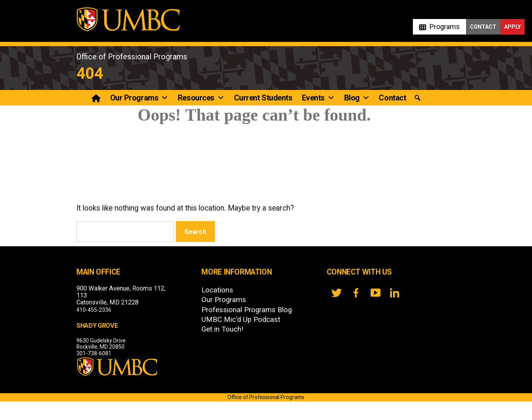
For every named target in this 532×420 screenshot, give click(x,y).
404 (90, 73)
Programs (445, 27)
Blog (357, 98)
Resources (201, 98)
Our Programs (139, 98)
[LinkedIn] (395, 293)
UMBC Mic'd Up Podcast (241, 320)
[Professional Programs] (97, 98)
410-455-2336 (94, 310)
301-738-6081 (94, 353)
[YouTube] (375, 293)
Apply (512, 27)
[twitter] (336, 293)
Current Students (263, 98)
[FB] (356, 293)
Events (318, 98)
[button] (417, 98)
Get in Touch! (222, 329)
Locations (217, 290)
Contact (483, 27)
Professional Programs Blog (247, 310)
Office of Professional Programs (132, 57)
